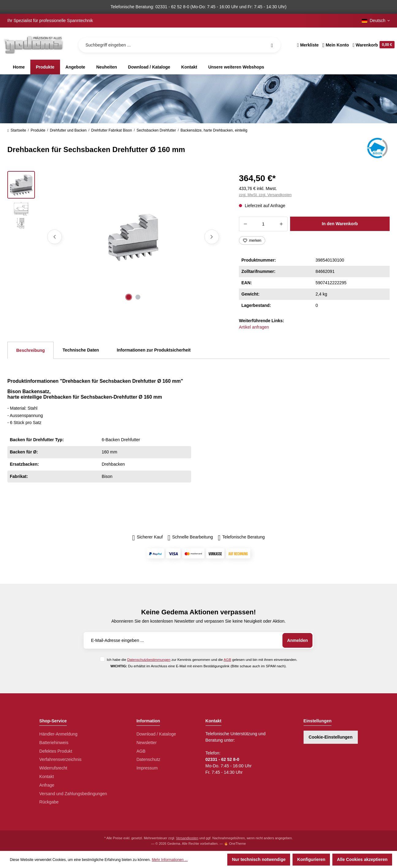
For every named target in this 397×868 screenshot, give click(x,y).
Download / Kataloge (156, 734)
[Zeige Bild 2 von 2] (138, 297)
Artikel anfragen (254, 327)
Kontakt (46, 777)
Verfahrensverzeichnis (60, 759)
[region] (116, 237)
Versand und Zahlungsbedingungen (73, 794)
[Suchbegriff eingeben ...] (180, 45)
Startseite (17, 130)
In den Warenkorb (340, 224)
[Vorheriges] (55, 237)
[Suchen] (272, 45)
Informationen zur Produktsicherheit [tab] (154, 350)
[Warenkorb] (373, 45)
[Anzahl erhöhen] (281, 224)
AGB (227, 659)
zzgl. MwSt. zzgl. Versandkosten (265, 195)
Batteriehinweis (54, 743)
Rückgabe (49, 802)
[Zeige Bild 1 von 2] (129, 297)
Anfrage (47, 785)
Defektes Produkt (56, 751)
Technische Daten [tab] (81, 350)
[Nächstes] (212, 237)
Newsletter (146, 743)
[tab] (30, 350)
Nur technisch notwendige (259, 859)
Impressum (147, 768)
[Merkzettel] (308, 45)
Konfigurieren (311, 859)
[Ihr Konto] (336, 45)
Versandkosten (187, 838)
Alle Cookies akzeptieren (362, 859)
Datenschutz (148, 759)
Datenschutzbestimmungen (149, 659)
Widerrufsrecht (53, 768)
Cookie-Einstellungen (331, 737)
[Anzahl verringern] (245, 224)
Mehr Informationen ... (170, 860)
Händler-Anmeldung (58, 734)
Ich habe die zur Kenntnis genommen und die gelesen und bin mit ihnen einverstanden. (202, 659)
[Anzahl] (263, 224)
